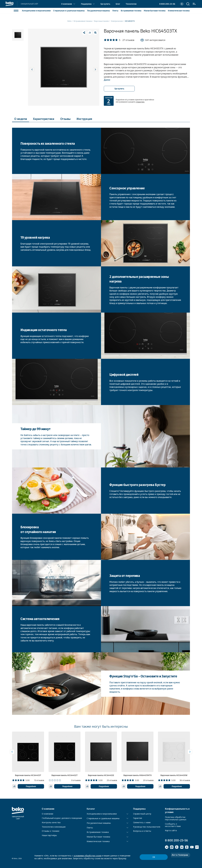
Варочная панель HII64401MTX (138, 775)
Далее (107, 80)
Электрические (117, 21)
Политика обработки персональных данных (176, 818)
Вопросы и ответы (142, 831)
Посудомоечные (98, 11)
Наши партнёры (49, 835)
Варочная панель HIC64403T (28, 775)
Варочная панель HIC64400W (174, 775)
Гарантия (138, 818)
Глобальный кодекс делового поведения (62, 818)
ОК (154, 857)
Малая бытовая (155, 11)
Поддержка (86, 4)
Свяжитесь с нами (142, 822)
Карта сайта (171, 830)
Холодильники (36, 11)
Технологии (131, 4)
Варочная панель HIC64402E (101, 775)
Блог (118, 4)
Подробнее (31, 786)
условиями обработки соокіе (88, 856)
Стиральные (69, 11)
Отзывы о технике (51, 831)
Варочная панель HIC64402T (65, 775)
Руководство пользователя (147, 827)
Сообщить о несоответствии (173, 825)
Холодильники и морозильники (102, 814)
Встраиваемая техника (83, 21)
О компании (67, 4)
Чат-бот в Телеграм (178, 855)
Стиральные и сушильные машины (103, 818)
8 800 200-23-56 (167, 4)
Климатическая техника (98, 841)
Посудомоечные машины (99, 823)
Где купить (105, 4)
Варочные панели (101, 21)
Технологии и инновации (54, 827)
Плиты (115, 11)
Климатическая (179, 11)
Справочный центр (142, 814)
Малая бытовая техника (98, 837)
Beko (70, 21)
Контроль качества (51, 822)
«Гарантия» (140, 102)
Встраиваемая (131, 11)
